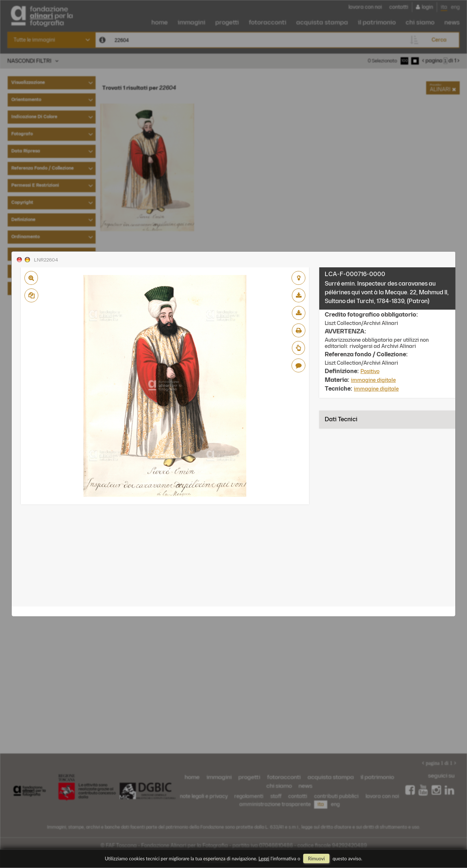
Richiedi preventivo (298, 348)
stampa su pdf (299, 330)
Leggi (264, 859)
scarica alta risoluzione (299, 313)
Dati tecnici (341, 420)
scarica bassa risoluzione (299, 295)
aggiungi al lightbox (298, 278)
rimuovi (316, 859)
